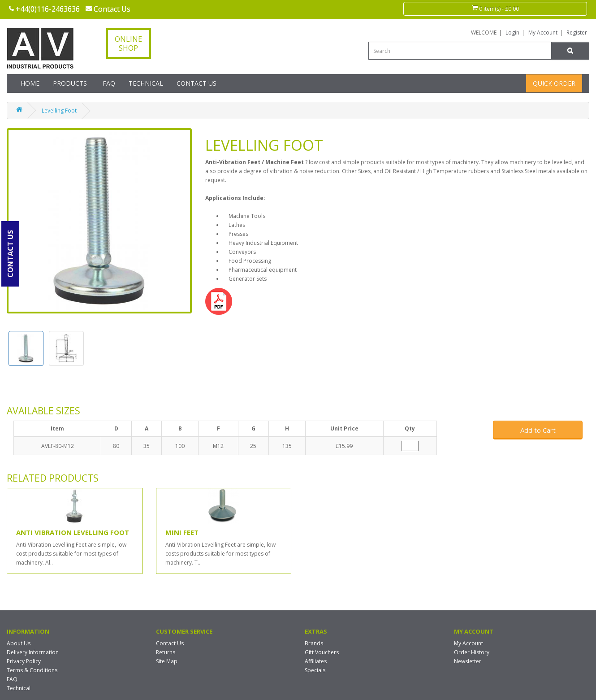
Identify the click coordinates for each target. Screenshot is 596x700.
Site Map (167, 661)
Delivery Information (33, 652)
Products (70, 83)
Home (30, 83)
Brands (314, 643)
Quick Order (554, 83)
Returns (166, 652)
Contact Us (197, 83)
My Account (543, 33)
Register (577, 33)
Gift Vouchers (322, 652)
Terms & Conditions (32, 670)
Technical (146, 83)
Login (512, 33)
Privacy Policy (24, 661)
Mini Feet (182, 532)
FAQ (109, 83)
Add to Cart (538, 430)
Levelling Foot (59, 111)
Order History (472, 652)
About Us (19, 643)
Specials (315, 670)
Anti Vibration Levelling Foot (73, 532)
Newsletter (468, 661)
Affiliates (316, 661)
